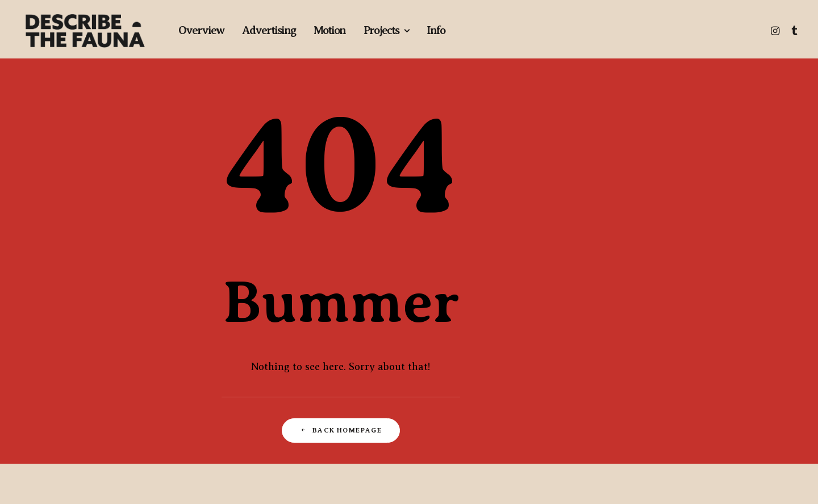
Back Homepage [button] (341, 430)
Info (436, 30)
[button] (776, 31)
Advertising (269, 30)
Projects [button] (386, 30)
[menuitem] (201, 31)
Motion (329, 30)
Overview (201, 30)
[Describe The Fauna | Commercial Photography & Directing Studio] (85, 31)
